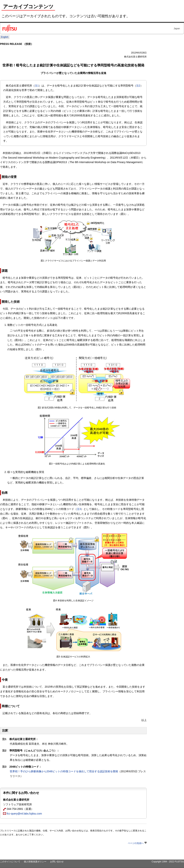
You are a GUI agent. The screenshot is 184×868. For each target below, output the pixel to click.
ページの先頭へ (137, 843)
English (5, 37)
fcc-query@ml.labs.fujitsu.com (22, 814)
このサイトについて (10, 862)
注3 (79, 509)
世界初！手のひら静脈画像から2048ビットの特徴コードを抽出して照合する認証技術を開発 (64, 771)
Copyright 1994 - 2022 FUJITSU (168, 862)
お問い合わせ (57, 862)
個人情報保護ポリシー (35, 862)
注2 (138, 86)
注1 (37, 86)
